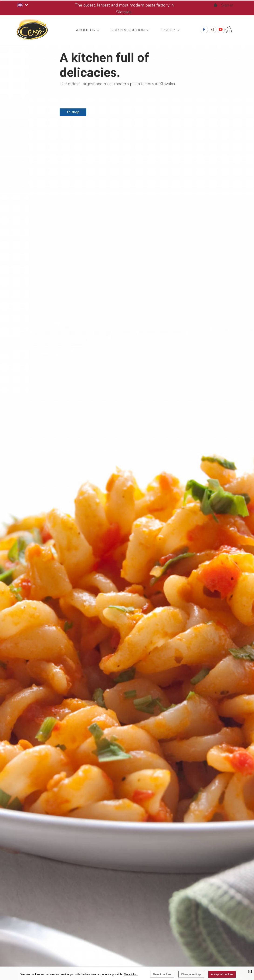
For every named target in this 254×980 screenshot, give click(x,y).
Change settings (191, 974)
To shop (73, 112)
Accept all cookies (222, 974)
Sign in (224, 5)
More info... (131, 974)
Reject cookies (162, 974)
